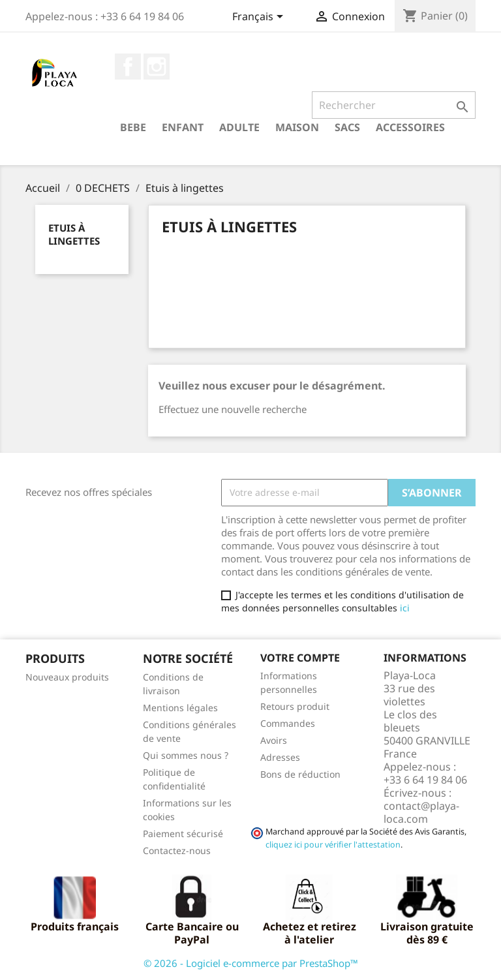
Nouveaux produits (67, 677)
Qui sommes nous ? (186, 755)
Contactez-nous (177, 850)
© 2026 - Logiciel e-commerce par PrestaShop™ (251, 963)
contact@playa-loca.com (421, 812)
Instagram (157, 67)
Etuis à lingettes (74, 234)
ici (405, 608)
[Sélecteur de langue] (260, 18)
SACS (347, 127)
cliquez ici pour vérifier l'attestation (333, 845)
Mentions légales (180, 708)
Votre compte (300, 658)
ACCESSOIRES (410, 127)
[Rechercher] (394, 105)
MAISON (297, 127)
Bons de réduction (300, 774)
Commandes (288, 723)
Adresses (280, 757)
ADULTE (239, 127)
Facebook (128, 67)
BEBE (133, 127)
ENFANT (183, 127)
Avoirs (274, 740)
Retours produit (295, 706)
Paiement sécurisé (183, 834)
